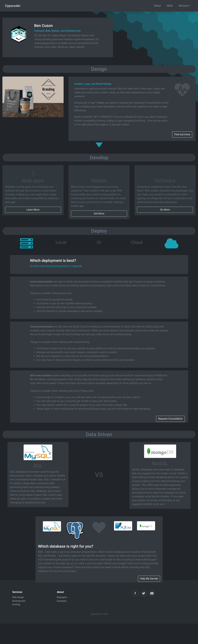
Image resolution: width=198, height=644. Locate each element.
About (157, 6)
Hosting (16, 604)
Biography (62, 597)
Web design (18, 597)
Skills (170, 6)
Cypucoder (13, 6)
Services (183, 6)
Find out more (182, 134)
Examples (62, 601)
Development (19, 601)
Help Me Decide (149, 640)
